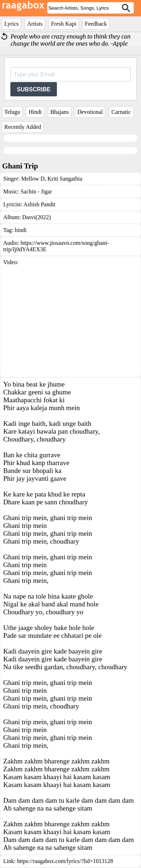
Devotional (90, 112)
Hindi (35, 112)
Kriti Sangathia (64, 179)
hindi (21, 230)
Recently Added (23, 127)
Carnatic (121, 112)
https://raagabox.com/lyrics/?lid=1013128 (65, 861)
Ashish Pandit (39, 204)
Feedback (96, 24)
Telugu (12, 112)
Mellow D (33, 179)
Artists (35, 24)
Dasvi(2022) (37, 217)
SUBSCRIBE (34, 89)
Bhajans (60, 112)
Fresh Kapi (64, 24)
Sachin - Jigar (36, 191)
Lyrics (11, 24)
